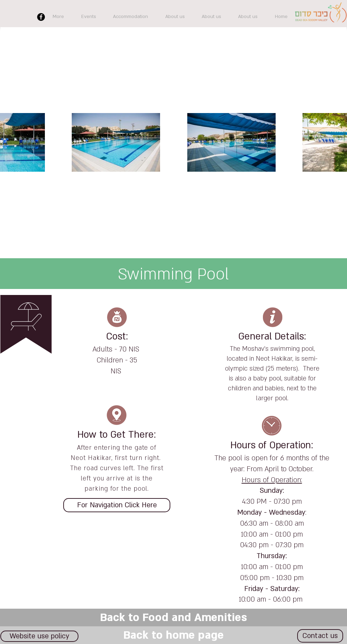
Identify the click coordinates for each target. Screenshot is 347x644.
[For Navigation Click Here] (117, 505)
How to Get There (116, 435)
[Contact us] (320, 636)
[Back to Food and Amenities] (173, 618)
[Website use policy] (39, 636)
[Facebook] (41, 17)
